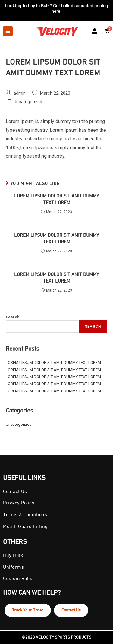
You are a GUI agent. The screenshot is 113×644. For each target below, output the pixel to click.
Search (13, 317)
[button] (8, 31)
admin (20, 93)
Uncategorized (28, 102)
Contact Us (71, 610)
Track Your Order (28, 610)
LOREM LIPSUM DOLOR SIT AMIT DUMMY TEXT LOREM (56, 200)
